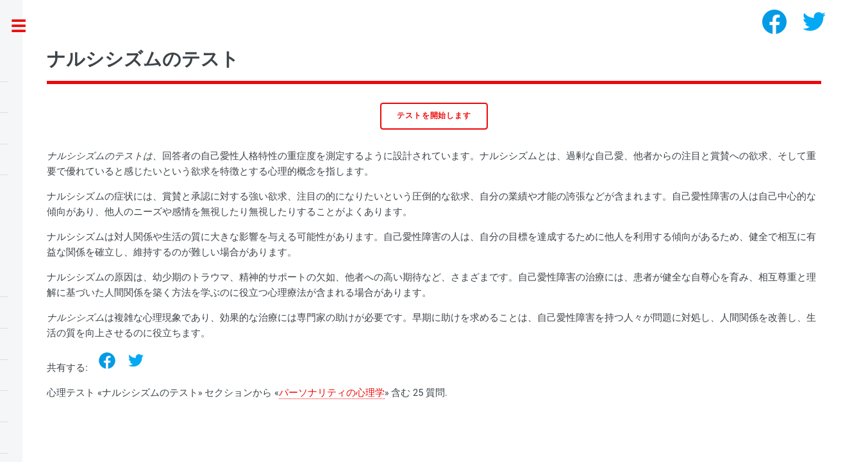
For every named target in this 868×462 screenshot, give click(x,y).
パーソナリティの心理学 (332, 393)
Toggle (25, 27)
